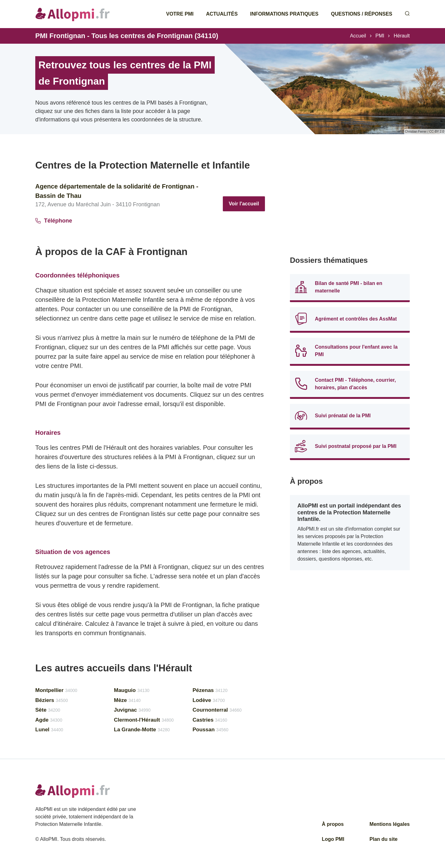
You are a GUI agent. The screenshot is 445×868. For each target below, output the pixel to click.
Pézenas (210, 690)
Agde (49, 720)
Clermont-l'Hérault (144, 720)
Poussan (210, 730)
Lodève (209, 700)
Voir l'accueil (244, 204)
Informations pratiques (284, 14)
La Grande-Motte (142, 730)
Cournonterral (217, 710)
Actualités (222, 14)
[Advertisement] (350, 203)
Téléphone (54, 221)
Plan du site (384, 839)
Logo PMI (333, 839)
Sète (48, 710)
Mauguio (132, 690)
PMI (380, 36)
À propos (333, 824)
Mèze (127, 700)
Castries (210, 720)
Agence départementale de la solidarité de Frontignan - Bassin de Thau (117, 191)
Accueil (358, 36)
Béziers (51, 700)
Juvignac (132, 710)
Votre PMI (180, 14)
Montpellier (56, 690)
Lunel (49, 730)
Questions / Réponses (362, 14)
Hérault (402, 36)
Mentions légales (390, 824)
